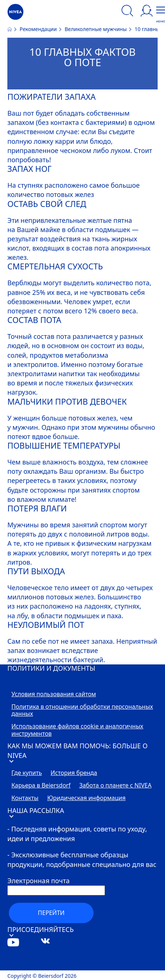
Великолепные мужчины (96, 29)
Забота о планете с (115, 786)
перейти (51, 913)
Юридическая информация (86, 798)
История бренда (74, 773)
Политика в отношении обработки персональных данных (82, 710)
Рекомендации (39, 29)
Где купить (27, 773)
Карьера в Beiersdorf (41, 786)
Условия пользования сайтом (54, 694)
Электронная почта (38, 881)
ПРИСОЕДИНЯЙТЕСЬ (41, 931)
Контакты (25, 798)
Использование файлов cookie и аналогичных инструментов (77, 730)
